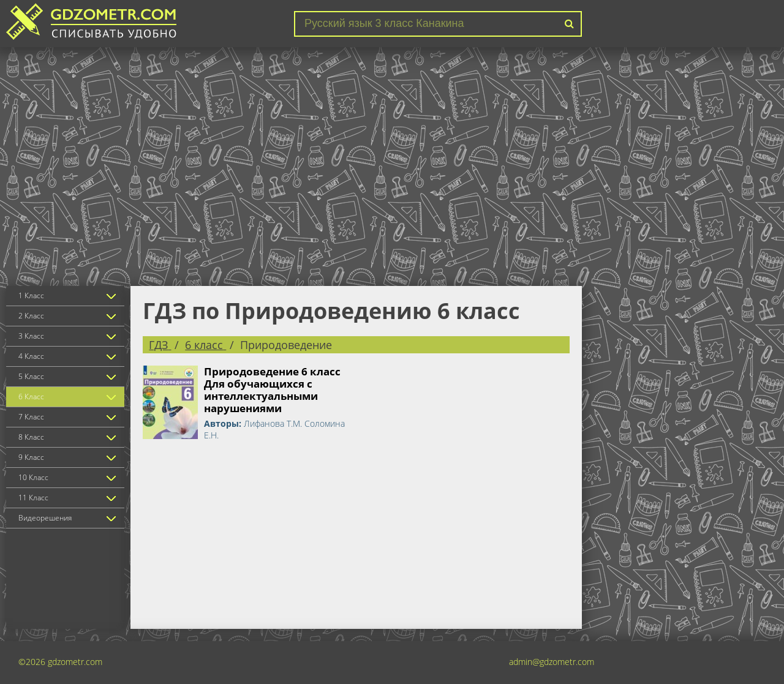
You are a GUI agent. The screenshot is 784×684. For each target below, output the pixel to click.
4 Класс (31, 356)
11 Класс (33, 498)
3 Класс (31, 336)
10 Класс (33, 477)
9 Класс (31, 457)
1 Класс (31, 295)
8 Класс (31, 437)
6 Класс (31, 396)
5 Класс (31, 376)
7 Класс (31, 417)
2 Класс (31, 316)
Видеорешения (45, 518)
